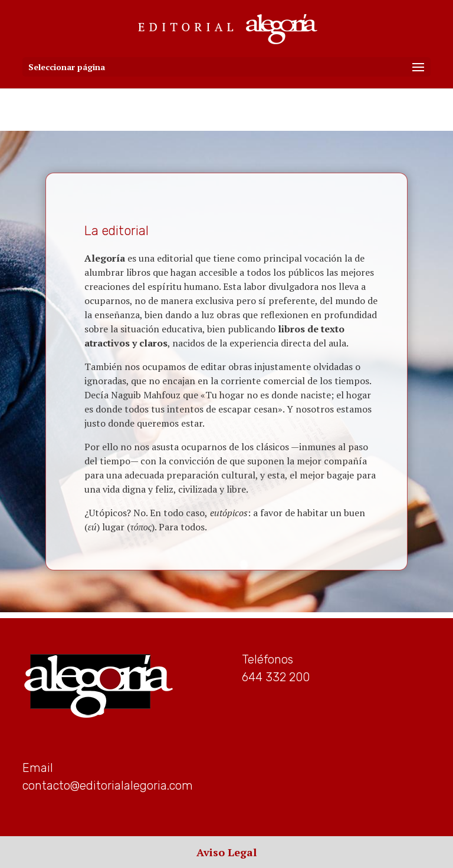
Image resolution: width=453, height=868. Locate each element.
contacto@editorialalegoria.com (108, 786)
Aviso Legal (226, 852)
